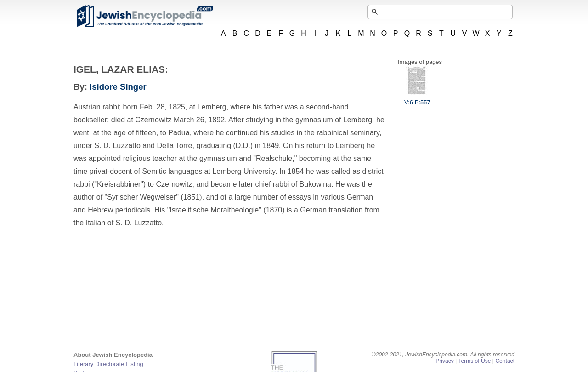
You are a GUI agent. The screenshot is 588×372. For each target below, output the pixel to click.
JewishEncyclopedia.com (144, 16)
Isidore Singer (118, 87)
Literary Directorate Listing (108, 364)
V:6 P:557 (417, 99)
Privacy (445, 361)
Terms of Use (474, 361)
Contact (505, 361)
